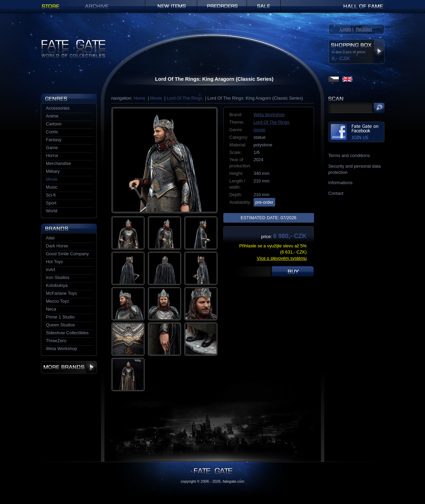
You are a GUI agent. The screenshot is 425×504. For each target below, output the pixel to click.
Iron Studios (58, 277)
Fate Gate (51, 42)
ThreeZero (56, 341)
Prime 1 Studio (60, 317)
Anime (52, 116)
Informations (340, 183)
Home (139, 98)
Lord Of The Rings (184, 98)
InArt (51, 270)
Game (52, 148)
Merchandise (59, 163)
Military (53, 171)
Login (346, 29)
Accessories (58, 108)
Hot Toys (55, 262)
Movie (156, 98)
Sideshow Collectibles (67, 333)
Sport (51, 203)
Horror (52, 155)
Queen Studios (61, 325)
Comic (52, 132)
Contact (336, 193)
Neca (51, 309)
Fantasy (54, 140)
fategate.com (233, 481)
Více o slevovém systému (282, 258)
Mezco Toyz (58, 301)
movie (259, 130)
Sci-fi (51, 195)
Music (52, 187)
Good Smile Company (68, 254)
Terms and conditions (349, 155)
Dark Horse (57, 246)
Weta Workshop (269, 115)
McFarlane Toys (61, 293)
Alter (51, 238)
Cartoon (54, 124)
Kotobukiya (57, 285)
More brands (69, 367)
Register (364, 29)
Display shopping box (379, 52)
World (52, 211)
